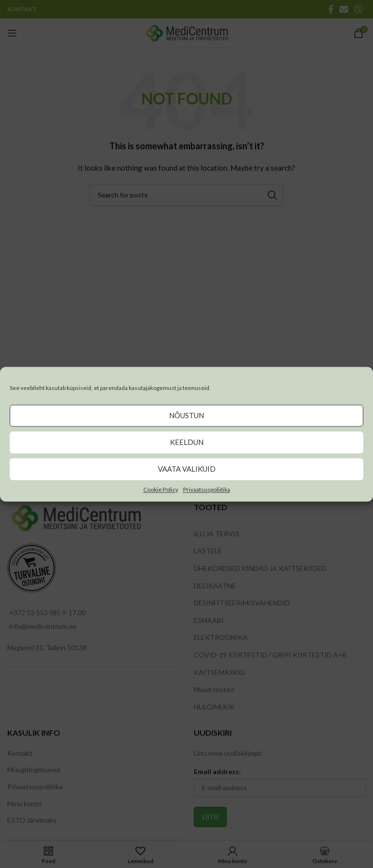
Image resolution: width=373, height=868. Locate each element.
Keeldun (187, 442)
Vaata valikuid (187, 469)
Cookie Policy (161, 489)
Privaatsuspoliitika (207, 489)
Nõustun (186, 415)
